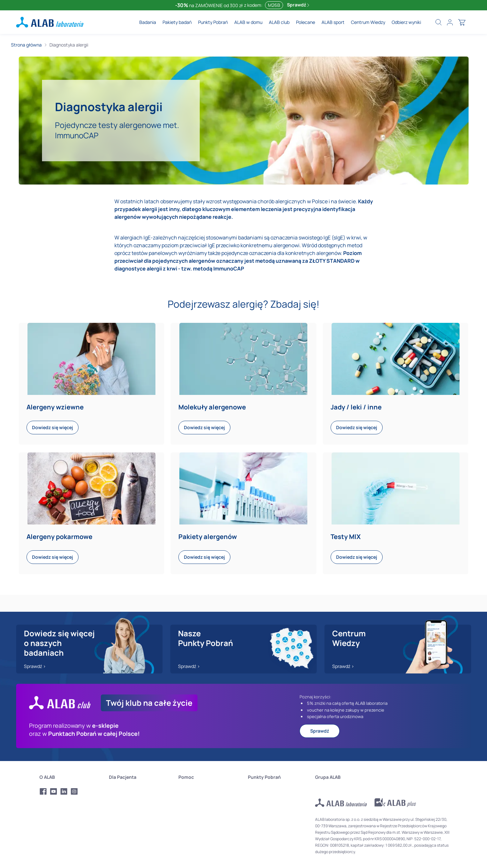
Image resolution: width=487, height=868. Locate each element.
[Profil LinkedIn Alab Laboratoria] (64, 791)
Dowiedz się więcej (53, 427)
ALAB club (279, 22)
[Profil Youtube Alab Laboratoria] (54, 791)
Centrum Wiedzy (368, 22)
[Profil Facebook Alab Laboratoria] (43, 791)
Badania (148, 22)
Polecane (306, 22)
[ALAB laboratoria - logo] (50, 22)
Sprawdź (298, 5)
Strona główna (26, 45)
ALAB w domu (248, 22)
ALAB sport (333, 22)
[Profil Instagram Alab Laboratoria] (74, 791)
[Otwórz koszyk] (462, 22)
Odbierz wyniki (406, 22)
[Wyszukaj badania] (439, 22)
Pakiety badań (177, 22)
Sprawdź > (35, 666)
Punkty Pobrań (213, 22)
